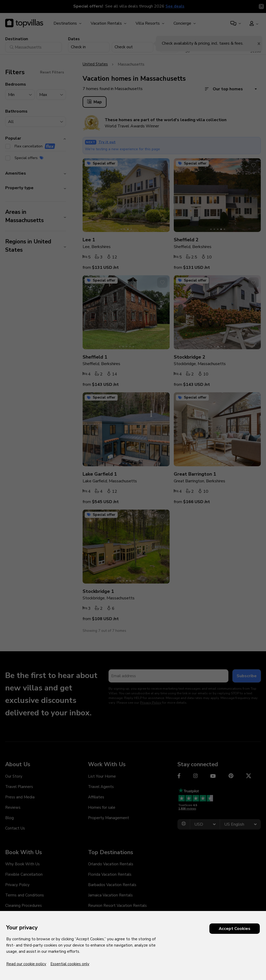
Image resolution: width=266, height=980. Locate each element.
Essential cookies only (70, 964)
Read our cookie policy (26, 964)
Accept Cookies (235, 929)
